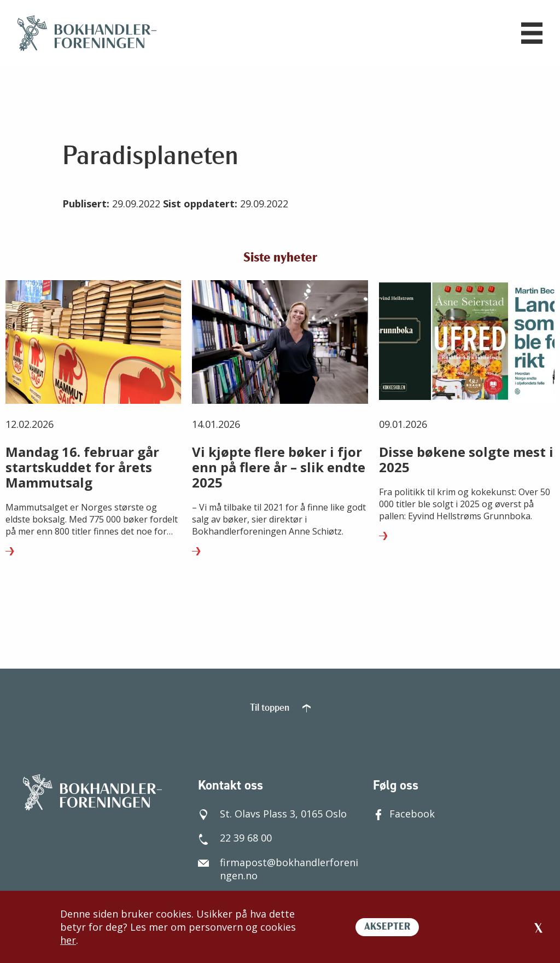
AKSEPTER (387, 927)
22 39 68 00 (235, 831)
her (68, 940)
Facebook (404, 807)
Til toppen (280, 701)
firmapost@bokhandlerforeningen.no (278, 861)
